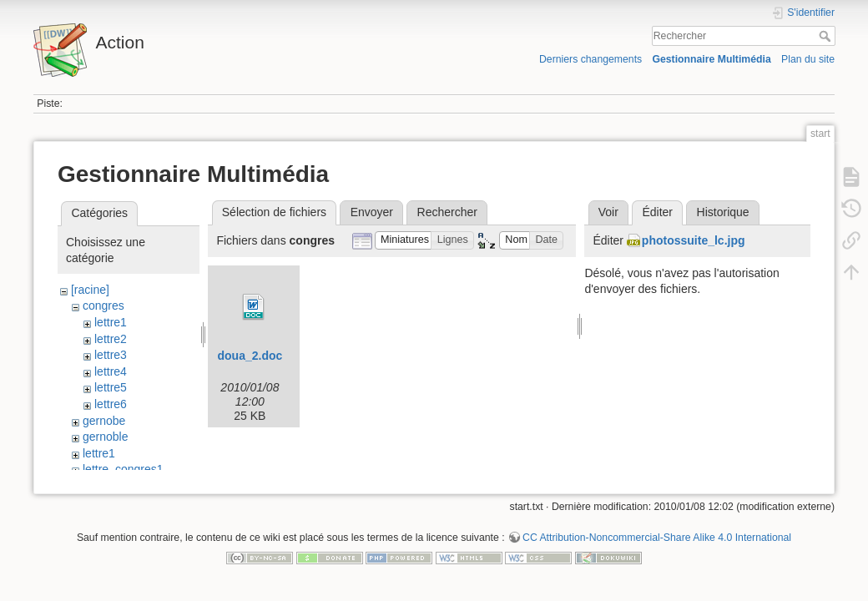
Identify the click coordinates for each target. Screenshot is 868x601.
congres (103, 306)
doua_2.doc (250, 356)
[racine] (90, 290)
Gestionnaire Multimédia (711, 59)
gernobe (104, 421)
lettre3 (111, 355)
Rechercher (827, 36)
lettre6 (111, 404)
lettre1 (111, 322)
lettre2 (111, 339)
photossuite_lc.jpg (694, 240)
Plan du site (808, 59)
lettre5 (111, 387)
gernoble (106, 437)
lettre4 (111, 371)
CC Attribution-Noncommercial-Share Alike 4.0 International (657, 546)
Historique (723, 212)
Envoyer (372, 212)
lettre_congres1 (123, 469)
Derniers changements (590, 59)
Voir (608, 212)
